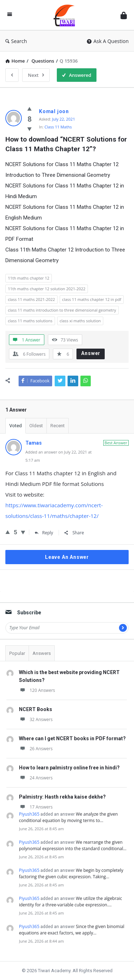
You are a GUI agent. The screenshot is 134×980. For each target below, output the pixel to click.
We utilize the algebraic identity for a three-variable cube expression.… (71, 902)
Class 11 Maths (58, 127)
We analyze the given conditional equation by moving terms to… (68, 817)
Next (36, 75)
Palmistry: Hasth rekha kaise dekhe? (62, 797)
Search (16, 41)
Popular (17, 653)
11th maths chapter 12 (29, 278)
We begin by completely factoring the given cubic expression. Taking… (71, 873)
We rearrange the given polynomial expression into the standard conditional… (73, 845)
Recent (58, 426)
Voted (16, 426)
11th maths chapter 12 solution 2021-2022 (47, 289)
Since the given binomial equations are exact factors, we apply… (72, 930)
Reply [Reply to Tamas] (44, 533)
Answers (42, 653)
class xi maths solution (80, 321)
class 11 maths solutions (30, 321)
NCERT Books (36, 709)
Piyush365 (29, 814)
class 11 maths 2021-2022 (31, 299)
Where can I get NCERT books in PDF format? (72, 738)
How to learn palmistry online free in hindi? (69, 768)
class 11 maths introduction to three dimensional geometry (62, 310)
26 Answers (36, 749)
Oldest (36, 426)
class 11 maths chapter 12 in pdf (92, 299)
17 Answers (36, 807)
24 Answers (36, 778)
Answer (91, 353)
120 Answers (37, 690)
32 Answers (36, 719)
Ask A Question (108, 41)
